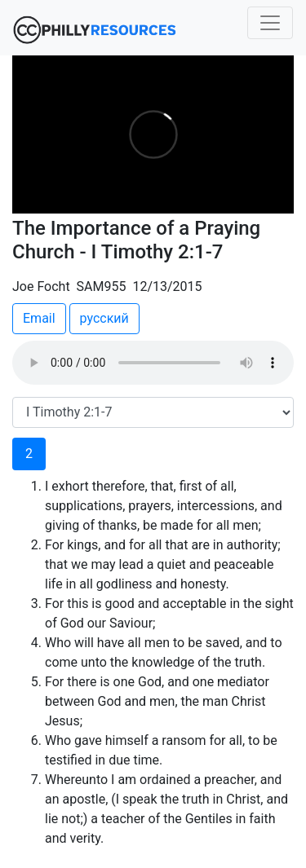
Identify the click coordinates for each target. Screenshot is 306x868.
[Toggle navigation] (270, 23)
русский (104, 318)
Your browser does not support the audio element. (153, 363)
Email (39, 318)
